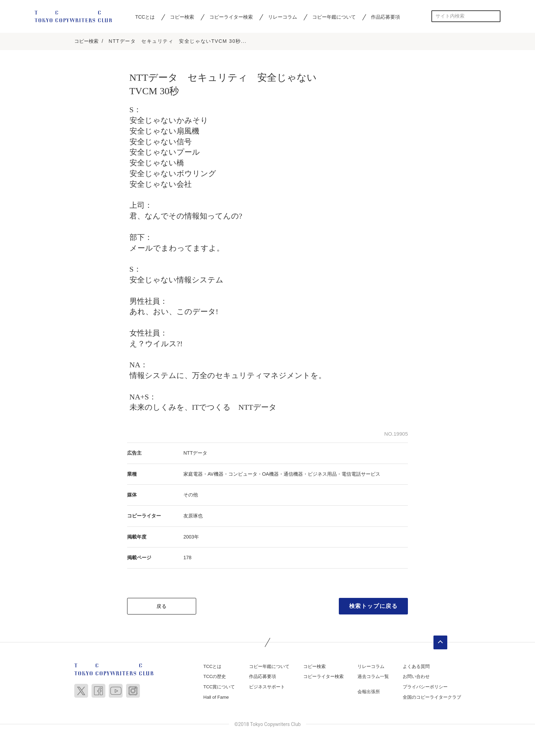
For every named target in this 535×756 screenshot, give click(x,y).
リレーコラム (283, 17)
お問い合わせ (416, 677)
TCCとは (145, 17)
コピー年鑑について (334, 17)
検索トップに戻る (374, 606)
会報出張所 (369, 692)
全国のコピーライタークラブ (432, 697)
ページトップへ (440, 643)
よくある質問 (416, 667)
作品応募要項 (385, 17)
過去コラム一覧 (373, 677)
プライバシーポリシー (425, 687)
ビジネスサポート (267, 687)
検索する (495, 16)
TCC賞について (219, 687)
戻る (162, 607)
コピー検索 (182, 17)
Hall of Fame (216, 697)
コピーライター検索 (231, 17)
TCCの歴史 (215, 677)
